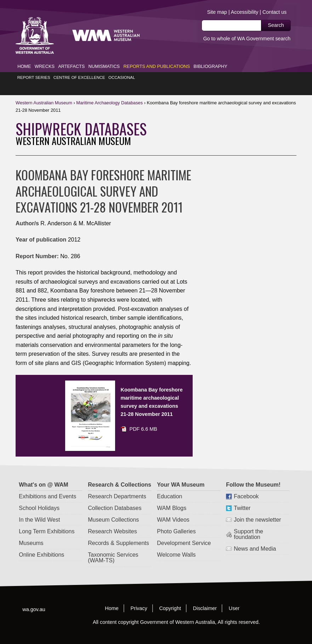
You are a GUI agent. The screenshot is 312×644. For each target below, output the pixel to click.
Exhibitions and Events (48, 485)
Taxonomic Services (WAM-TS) (113, 546)
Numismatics (104, 55)
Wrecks (45, 55)
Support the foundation (249, 523)
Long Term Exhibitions (47, 520)
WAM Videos (174, 508)
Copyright (170, 597)
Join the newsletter (258, 508)
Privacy (139, 597)
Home (24, 55)
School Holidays (39, 497)
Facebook (246, 485)
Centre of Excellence (79, 66)
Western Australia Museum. (136, 24)
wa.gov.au (34, 598)
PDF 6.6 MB (143, 418)
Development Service (184, 532)
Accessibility (244, 13)
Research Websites (113, 520)
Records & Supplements (119, 532)
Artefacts (71, 55)
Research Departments (117, 485)
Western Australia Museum (35, 24)
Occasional (122, 66)
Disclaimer (205, 597)
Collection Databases (115, 497)
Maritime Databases (109, 91)
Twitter (242, 497)
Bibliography (211, 55)
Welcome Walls (177, 543)
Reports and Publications (157, 55)
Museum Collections (114, 508)
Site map (217, 13)
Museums (31, 532)
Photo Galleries (177, 520)
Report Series (34, 66)
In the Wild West (40, 508)
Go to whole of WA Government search (247, 39)
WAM (44, 91)
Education (170, 485)
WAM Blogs (172, 497)
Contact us (275, 13)
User (234, 597)
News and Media (255, 537)
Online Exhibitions (42, 543)
